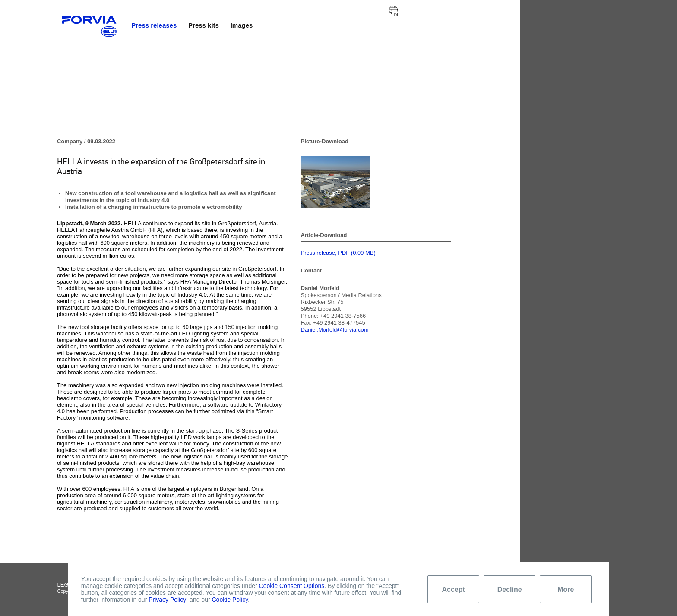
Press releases (154, 25)
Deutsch (393, 10)
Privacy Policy (167, 600)
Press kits (204, 25)
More (566, 589)
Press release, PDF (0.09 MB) (338, 253)
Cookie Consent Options (292, 586)
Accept (454, 589)
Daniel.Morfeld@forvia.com (335, 330)
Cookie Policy (230, 600)
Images (242, 25)
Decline (510, 589)
